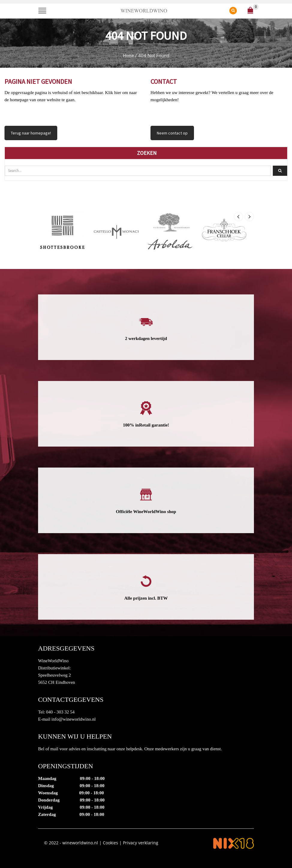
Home (128, 56)
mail (54, 749)
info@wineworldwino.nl (74, 719)
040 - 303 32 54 (60, 712)
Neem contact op (172, 133)
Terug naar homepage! (31, 133)
